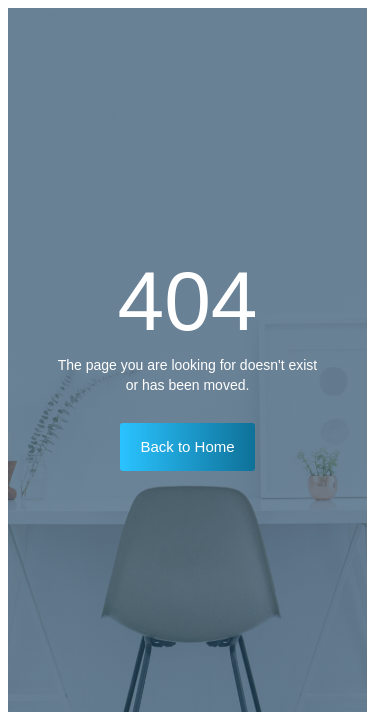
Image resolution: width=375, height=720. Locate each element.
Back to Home (187, 446)
